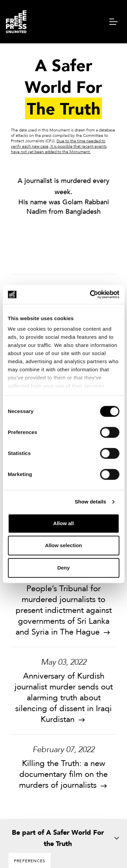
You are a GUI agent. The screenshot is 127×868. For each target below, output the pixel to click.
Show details (91, 502)
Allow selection (63, 545)
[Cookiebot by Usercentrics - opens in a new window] (90, 294)
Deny (63, 568)
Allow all (63, 523)
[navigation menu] (113, 22)
